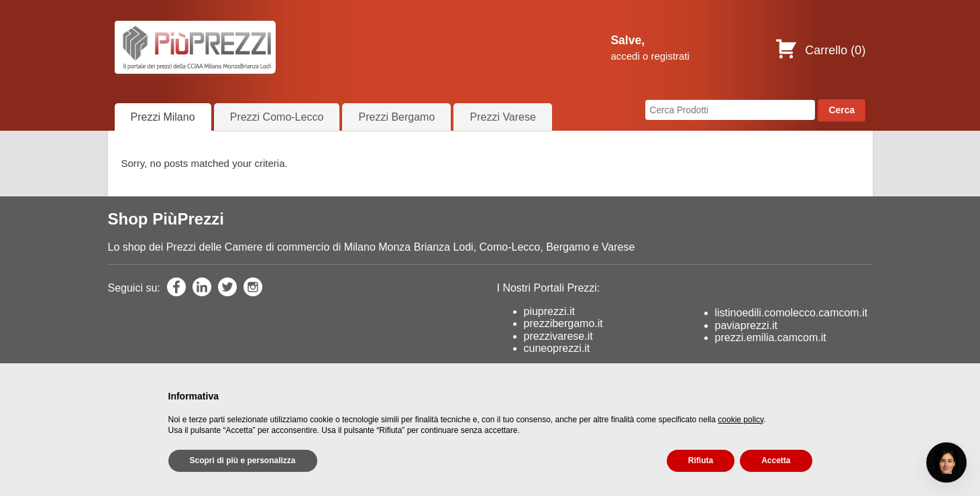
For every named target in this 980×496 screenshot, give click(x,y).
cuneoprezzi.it (557, 350)
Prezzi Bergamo (396, 117)
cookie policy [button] (741, 420)
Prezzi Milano (163, 117)
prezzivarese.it (558, 337)
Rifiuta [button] (701, 460)
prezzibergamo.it (563, 325)
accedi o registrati (650, 56)
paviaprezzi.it (746, 326)
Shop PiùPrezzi (166, 220)
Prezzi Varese (502, 117)
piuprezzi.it (549, 313)
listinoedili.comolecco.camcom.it (792, 314)
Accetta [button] (776, 460)
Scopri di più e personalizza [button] (243, 460)
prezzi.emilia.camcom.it (771, 339)
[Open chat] (946, 462)
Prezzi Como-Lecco (277, 117)
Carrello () (820, 50)
